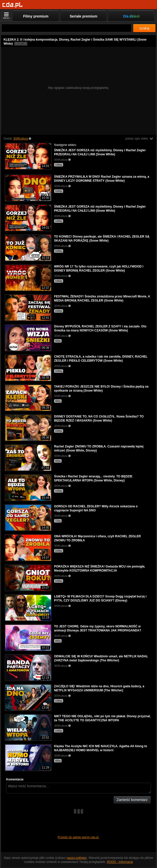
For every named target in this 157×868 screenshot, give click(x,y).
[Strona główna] (13, 5)
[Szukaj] (66, 28)
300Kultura (21, 139)
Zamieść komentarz (132, 800)
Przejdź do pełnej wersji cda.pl (78, 837)
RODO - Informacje (120, 862)
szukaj (144, 28)
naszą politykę (76, 858)
